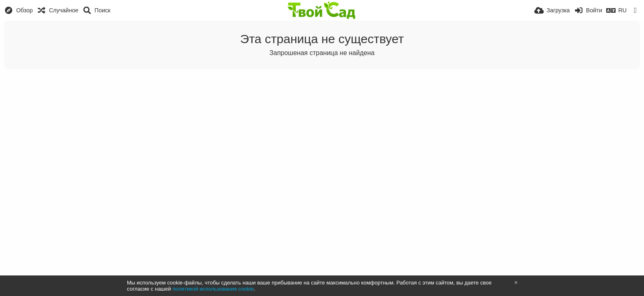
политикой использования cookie (213, 289)
